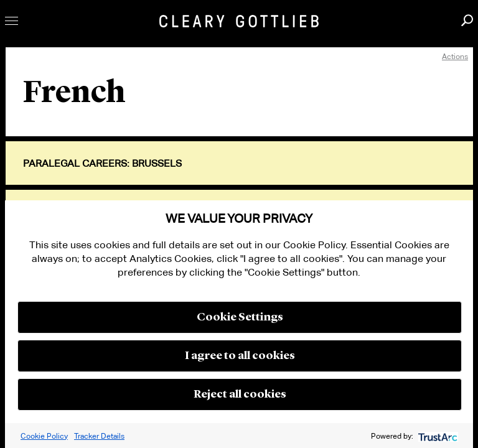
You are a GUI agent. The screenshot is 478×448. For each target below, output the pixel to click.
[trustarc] (437, 436)
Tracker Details (99, 436)
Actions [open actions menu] (455, 56)
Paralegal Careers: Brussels (102, 164)
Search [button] (467, 20)
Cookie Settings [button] (240, 317)
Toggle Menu (12, 21)
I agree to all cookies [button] (240, 356)
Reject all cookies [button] (240, 394)
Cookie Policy (44, 436)
